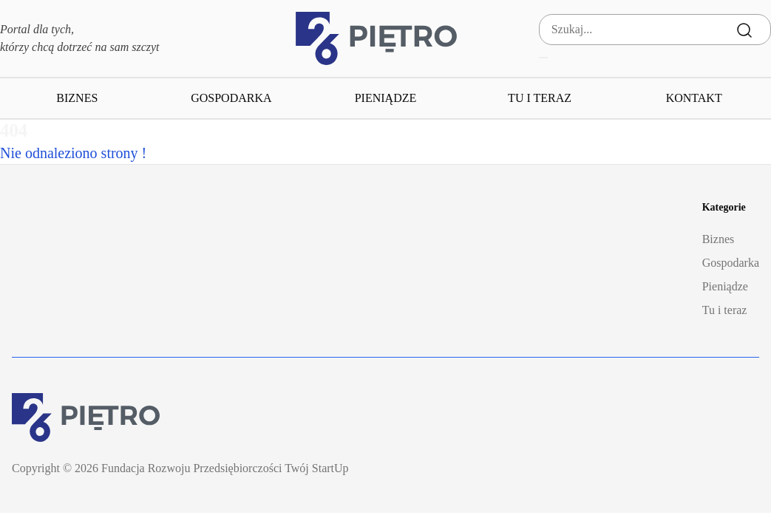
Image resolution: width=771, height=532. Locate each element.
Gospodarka (231, 98)
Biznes (77, 98)
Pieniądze (386, 98)
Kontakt (694, 98)
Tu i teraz (540, 98)
